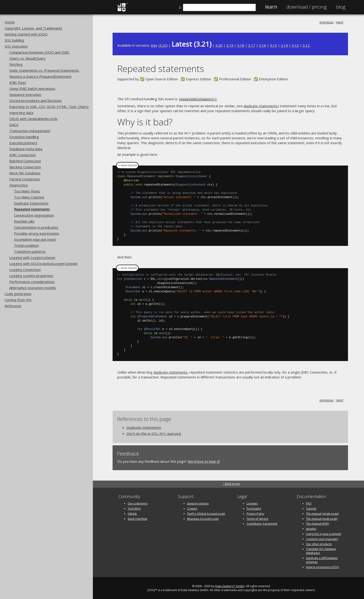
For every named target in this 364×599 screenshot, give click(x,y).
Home (10, 22)
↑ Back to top (231, 483)
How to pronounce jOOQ (323, 567)
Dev (154, 45)
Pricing (307, 7)
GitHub (132, 513)
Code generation (18, 294)
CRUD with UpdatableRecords (33, 119)
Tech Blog (134, 508)
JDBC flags (18, 82)
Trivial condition (26, 245)
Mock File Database (25, 173)
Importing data (21, 113)
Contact (192, 508)
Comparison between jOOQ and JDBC (39, 52)
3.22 (163, 45)
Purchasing (254, 508)
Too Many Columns (29, 197)
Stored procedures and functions (36, 101)
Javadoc (311, 528)
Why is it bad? (145, 122)
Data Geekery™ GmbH (230, 586)
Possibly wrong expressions (37, 233)
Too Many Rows (27, 191)
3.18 (241, 45)
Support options (198, 503)
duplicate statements (261, 106)
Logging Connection (25, 270)
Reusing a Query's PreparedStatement (40, 76)
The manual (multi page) (322, 518)
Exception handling (24, 137)
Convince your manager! (322, 539)
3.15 (273, 45)
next (340, 22)
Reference (13, 306)
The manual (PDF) (317, 523)
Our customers (138, 503)
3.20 (219, 45)
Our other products (319, 544)
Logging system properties (31, 276)
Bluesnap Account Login (203, 518)
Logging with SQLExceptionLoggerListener (44, 264)
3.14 (284, 45)
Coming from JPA (18, 300)
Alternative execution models (33, 288)
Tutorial (311, 508)
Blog (341, 7)
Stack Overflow (137, 518)
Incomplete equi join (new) (35, 239)
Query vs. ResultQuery (28, 58)
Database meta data (26, 149)
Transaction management (30, 131)
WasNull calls (24, 221)
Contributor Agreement (262, 523)
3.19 (230, 45)
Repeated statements (32, 209)
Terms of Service (257, 518)
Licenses (252, 503)
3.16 (263, 45)
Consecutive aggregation (34, 215)
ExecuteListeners (23, 143)
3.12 (306, 45)
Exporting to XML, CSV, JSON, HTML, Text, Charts (49, 107)
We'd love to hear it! (204, 461)
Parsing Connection (25, 179)
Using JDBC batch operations (32, 88)
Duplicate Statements (31, 203)
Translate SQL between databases (321, 551)
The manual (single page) (322, 513)
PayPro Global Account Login (206, 513)
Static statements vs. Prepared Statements (44, 70)
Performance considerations (32, 282)
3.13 (295, 45)
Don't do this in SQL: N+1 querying (154, 433)
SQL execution (16, 46)
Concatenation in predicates (36, 227)
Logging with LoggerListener (32, 257)
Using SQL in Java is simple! (324, 533)
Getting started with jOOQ (26, 34)
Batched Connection (25, 161)
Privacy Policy (255, 513)
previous (327, 22)
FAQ (309, 503)
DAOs (14, 125)
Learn (271, 7)
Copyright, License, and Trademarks (33, 28)
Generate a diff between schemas (322, 560)
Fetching (16, 64)
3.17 (252, 45)
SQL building (14, 40)
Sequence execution (25, 94)
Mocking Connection (25, 167)
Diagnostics (19, 185)
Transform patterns (30, 251)
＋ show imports (127, 165)
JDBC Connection (23, 155)
